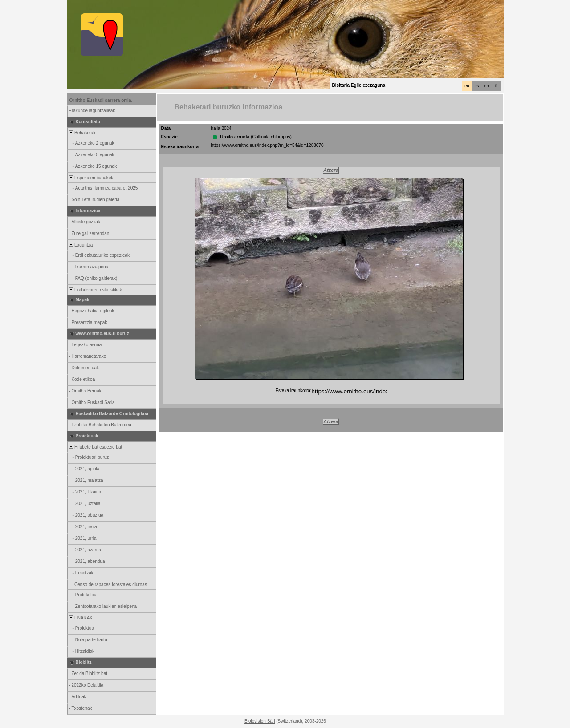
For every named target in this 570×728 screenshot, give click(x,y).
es (477, 86)
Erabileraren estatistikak (95, 290)
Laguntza (81, 245)
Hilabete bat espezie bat (95, 447)
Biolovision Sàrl (260, 721)
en (486, 86)
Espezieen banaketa (92, 178)
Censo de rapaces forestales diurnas (108, 584)
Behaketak (82, 133)
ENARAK (81, 618)
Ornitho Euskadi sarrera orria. (101, 100)
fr (497, 86)
